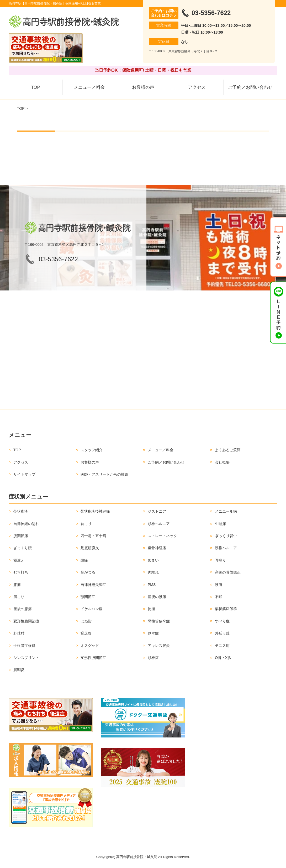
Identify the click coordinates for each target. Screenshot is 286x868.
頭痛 (84, 560)
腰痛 (219, 585)
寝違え (19, 560)
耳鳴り (220, 560)
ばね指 (86, 621)
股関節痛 (21, 536)
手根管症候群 (24, 646)
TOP (36, 87)
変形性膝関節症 (26, 621)
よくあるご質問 (228, 450)
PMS (152, 585)
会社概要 (222, 462)
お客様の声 (143, 87)
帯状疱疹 (21, 511)
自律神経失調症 (93, 585)
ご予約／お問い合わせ (250, 87)
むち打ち (21, 572)
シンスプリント (26, 658)
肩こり (19, 597)
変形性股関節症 (93, 658)
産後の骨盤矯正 (228, 572)
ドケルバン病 (92, 609)
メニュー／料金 (89, 87)
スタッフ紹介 (92, 450)
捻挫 (151, 609)
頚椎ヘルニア (159, 524)
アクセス (197, 87)
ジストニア (157, 511)
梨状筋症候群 (226, 609)
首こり (86, 524)
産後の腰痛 (157, 597)
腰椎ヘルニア (226, 548)
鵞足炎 (86, 633)
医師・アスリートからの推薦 (104, 474)
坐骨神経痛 (157, 548)
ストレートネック (162, 536)
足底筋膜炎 (90, 548)
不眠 (219, 597)
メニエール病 (226, 511)
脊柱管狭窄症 (159, 621)
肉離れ (153, 572)
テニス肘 (222, 646)
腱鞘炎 (19, 670)
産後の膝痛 (23, 609)
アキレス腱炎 (159, 646)
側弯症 (153, 633)
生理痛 (220, 524)
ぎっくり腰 (23, 548)
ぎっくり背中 (226, 536)
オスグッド (90, 646)
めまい (153, 560)
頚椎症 (153, 658)
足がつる (88, 572)
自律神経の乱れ (26, 524)
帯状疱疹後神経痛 (95, 511)
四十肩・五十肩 (93, 536)
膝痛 (17, 585)
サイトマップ (24, 474)
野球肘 (19, 633)
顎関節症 (88, 597)
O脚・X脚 (223, 658)
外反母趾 (222, 633)
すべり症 (222, 621)
